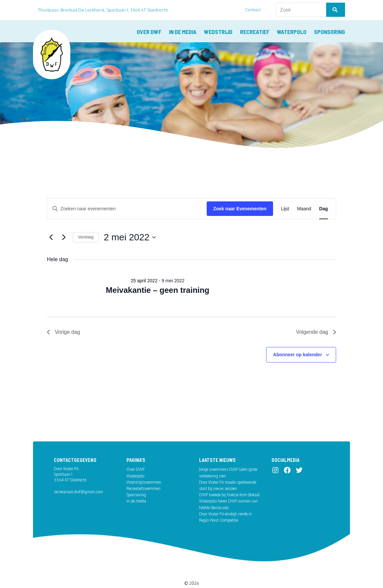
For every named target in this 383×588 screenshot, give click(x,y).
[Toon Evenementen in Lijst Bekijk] (285, 192)
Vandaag (86, 221)
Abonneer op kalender (297, 338)
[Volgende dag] (64, 221)
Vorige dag (64, 315)
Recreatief (255, 32)
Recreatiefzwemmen (143, 473)
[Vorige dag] (51, 221)
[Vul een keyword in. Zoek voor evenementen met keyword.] (127, 192)
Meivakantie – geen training (158, 273)
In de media (183, 32)
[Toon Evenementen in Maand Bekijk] (304, 192)
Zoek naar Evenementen (240, 192)
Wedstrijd (218, 32)
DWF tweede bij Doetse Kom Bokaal (229, 479)
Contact (253, 10)
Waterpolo (292, 32)
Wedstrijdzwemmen (144, 466)
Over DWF (149, 32)
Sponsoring (330, 32)
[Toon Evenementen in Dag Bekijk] (324, 192)
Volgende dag (316, 315)
